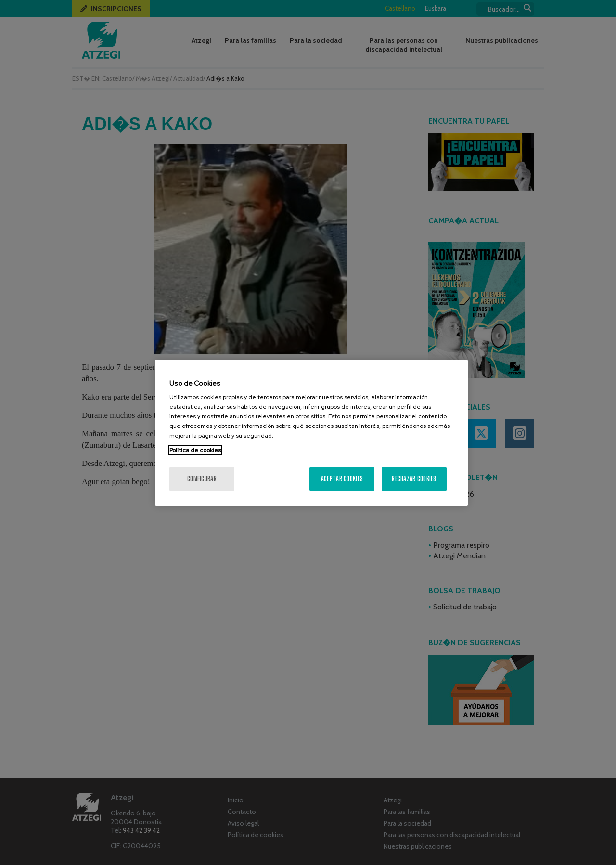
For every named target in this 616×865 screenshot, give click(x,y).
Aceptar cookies (342, 479)
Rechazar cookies (414, 479)
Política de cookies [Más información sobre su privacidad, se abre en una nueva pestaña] (195, 450)
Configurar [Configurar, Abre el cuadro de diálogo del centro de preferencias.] (202, 479)
